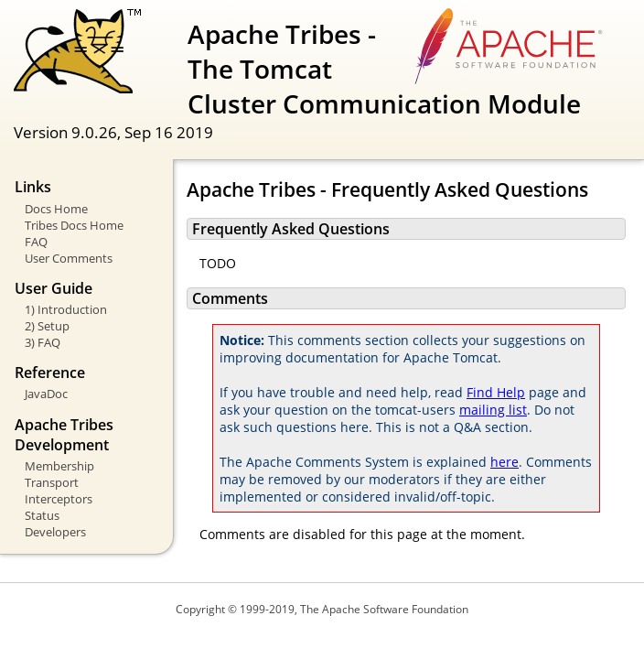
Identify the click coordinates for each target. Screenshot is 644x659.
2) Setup (47, 326)
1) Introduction (66, 309)
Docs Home (56, 209)
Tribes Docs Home (74, 225)
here (504, 462)
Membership (59, 466)
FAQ (36, 242)
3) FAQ (43, 342)
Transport (52, 482)
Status (42, 515)
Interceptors (59, 499)
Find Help (496, 392)
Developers (55, 532)
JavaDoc (46, 394)
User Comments (69, 258)
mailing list (493, 410)
